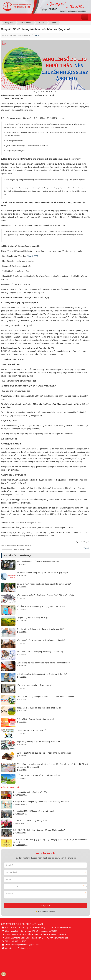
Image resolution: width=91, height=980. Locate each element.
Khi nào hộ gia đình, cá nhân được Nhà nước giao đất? (40, 629)
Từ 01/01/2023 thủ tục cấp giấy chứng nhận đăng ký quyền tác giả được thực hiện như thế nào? (50, 841)
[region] (1, 116)
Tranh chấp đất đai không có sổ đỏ (31, 730)
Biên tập (37, 35)
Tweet (86, 548)
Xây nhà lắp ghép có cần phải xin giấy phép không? (39, 561)
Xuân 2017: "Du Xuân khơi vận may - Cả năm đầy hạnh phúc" (39, 830)
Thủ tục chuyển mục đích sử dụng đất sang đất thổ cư (40, 775)
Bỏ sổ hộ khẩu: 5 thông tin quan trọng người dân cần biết (41, 606)
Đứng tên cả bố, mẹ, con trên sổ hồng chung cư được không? (43, 663)
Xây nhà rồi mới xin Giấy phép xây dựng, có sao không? (40, 652)
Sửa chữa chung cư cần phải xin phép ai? (34, 685)
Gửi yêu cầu (45, 905)
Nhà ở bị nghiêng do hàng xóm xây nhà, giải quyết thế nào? (42, 674)
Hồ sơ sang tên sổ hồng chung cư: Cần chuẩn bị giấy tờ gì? (42, 573)
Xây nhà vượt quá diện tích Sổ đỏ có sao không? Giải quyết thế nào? (46, 595)
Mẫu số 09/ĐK (33, 256)
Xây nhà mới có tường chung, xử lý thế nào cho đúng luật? (42, 640)
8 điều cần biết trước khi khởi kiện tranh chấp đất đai (39, 708)
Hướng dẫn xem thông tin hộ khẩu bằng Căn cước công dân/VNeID (41, 802)
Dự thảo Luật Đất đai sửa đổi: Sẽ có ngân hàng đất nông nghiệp (44, 753)
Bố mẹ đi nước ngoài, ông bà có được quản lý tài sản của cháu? (44, 584)
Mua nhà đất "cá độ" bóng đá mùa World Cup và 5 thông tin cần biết (45, 697)
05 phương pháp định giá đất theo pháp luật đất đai (38, 742)
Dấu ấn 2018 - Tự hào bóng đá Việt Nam (30, 821)
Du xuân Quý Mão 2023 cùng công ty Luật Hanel (33, 811)
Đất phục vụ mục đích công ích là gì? (33, 618)
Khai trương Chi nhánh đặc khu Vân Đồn (30, 792)
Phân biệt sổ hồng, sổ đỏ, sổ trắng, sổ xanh (35, 719)
